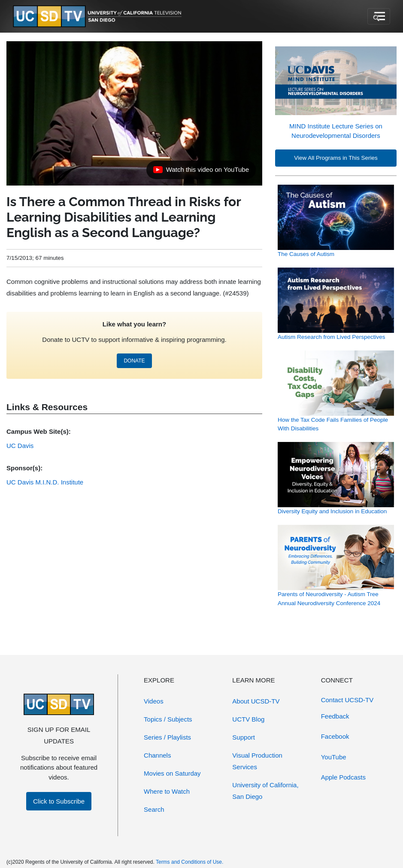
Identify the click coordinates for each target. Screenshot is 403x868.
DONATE (134, 361)
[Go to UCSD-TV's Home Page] (99, 17)
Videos (154, 701)
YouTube (334, 757)
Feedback (335, 716)
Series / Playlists (167, 737)
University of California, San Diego (265, 791)
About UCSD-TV (256, 701)
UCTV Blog (248, 719)
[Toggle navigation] (379, 16)
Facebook (335, 736)
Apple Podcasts (343, 777)
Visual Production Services (257, 761)
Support (244, 737)
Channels (157, 755)
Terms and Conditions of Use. (189, 862)
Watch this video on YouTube (201, 172)
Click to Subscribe (59, 801)
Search (154, 809)
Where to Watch (167, 791)
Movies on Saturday (172, 773)
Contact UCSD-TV (347, 700)
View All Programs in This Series (336, 158)
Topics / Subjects (168, 719)
